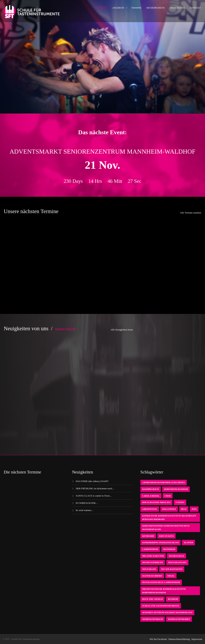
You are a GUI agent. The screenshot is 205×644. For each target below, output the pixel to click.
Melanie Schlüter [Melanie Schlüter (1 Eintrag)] (153, 556)
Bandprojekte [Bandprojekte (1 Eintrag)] (151, 489)
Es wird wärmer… (85, 510)
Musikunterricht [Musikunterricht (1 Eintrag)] (153, 562)
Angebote (118, 8)
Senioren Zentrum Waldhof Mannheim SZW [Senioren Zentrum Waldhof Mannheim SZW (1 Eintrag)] (167, 612)
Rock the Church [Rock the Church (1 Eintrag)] (152, 599)
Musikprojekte (156, 8)
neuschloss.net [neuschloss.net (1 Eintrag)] (177, 562)
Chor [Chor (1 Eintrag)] (168, 496)
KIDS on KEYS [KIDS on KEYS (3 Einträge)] (167, 536)
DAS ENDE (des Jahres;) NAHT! (92, 481)
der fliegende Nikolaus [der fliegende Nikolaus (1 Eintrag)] (156, 502)
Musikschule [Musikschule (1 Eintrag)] (177, 556)
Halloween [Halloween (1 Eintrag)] (169, 509)
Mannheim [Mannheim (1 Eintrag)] (169, 549)
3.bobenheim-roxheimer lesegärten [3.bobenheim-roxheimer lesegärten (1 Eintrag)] (164, 482)
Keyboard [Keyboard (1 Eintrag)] (148, 536)
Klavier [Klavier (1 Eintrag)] (188, 542)
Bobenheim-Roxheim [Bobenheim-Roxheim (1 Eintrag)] (176, 489)
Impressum (197, 639)
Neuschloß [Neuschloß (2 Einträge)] (149, 569)
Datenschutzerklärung (179, 639)
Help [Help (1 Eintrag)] (184, 509)
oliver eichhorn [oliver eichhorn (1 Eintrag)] (152, 576)
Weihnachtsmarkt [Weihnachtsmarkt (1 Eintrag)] (179, 619)
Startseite (101, 8)
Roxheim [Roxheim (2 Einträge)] (173, 599)
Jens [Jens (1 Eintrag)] (194, 509)
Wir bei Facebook (158, 639)
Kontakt (195, 8)
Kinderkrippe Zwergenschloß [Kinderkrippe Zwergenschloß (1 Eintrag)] (161, 542)
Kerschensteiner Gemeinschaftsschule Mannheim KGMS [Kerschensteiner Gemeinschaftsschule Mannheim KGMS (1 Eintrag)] (166, 527)
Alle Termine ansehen (190, 213)
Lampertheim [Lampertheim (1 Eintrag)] (150, 549)
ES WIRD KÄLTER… (87, 503)
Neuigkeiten (177, 8)
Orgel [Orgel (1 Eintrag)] (171, 576)
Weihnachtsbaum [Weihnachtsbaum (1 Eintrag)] (153, 619)
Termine (136, 8)
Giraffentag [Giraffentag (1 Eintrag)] (150, 509)
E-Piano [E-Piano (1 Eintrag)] (180, 502)
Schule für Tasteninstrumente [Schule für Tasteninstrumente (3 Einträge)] (161, 606)
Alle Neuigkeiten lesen (122, 330)
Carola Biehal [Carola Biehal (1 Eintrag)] (151, 496)
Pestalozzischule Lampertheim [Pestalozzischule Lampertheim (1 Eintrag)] (161, 582)
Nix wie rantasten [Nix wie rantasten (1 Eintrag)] (172, 569)
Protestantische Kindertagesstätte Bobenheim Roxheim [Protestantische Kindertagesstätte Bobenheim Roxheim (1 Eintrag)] (164, 591)
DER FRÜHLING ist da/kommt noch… (95, 488)
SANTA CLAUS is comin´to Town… (94, 496)
